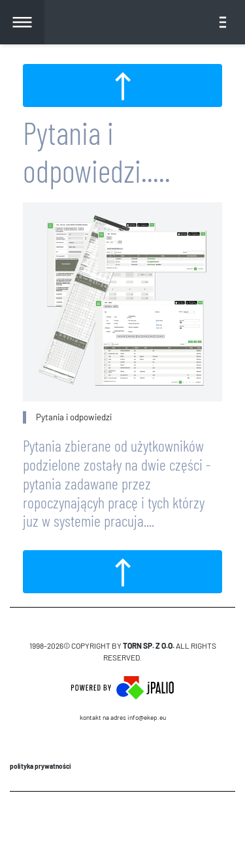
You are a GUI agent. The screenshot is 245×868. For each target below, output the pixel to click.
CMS (122, 829)
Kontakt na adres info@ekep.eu (123, 717)
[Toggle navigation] (223, 22)
